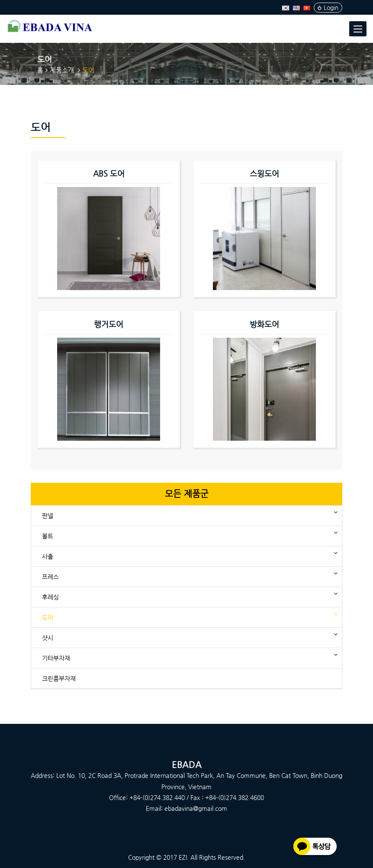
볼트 (51, 534)
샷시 (51, 636)
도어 (51, 616)
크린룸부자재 (59, 678)
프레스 (54, 575)
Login (328, 7)
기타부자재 (59, 657)
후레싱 (54, 595)
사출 (51, 555)
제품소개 (62, 70)
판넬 (51, 514)
